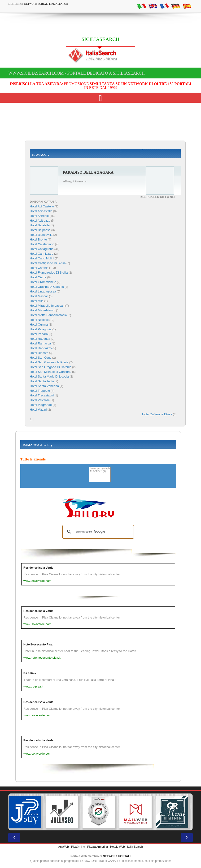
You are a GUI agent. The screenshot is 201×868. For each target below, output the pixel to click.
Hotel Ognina (39, 324)
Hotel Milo (37, 301)
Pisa (74, 847)
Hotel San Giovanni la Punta (49, 362)
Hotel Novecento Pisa (38, 645)
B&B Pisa (30, 673)
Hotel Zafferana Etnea (157, 414)
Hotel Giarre (38, 277)
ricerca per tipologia (100, 468)
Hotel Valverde (40, 400)
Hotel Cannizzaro (42, 254)
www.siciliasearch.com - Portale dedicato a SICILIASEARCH (76, 73)
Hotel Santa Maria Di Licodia (49, 376)
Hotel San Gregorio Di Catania (51, 367)
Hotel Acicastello (41, 211)
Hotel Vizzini (38, 410)
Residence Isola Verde (38, 568)
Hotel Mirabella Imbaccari (47, 306)
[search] (97, 532)
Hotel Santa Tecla (42, 381)
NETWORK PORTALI (117, 856)
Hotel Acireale (39, 216)
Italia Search (135, 847)
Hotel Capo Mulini (42, 258)
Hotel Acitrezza (40, 221)
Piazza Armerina (98, 847)
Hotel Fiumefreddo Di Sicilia (49, 273)
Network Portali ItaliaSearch (46, 4)
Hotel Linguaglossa (43, 291)
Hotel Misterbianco (43, 310)
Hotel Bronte (38, 239)
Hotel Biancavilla (41, 235)
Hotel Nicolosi (39, 320)
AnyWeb (63, 847)
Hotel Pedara (39, 334)
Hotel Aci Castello (42, 206)
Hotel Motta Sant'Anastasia (48, 315)
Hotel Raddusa (40, 339)
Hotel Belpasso (40, 230)
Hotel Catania (39, 268)
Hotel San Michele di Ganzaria (51, 372)
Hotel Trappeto (40, 391)
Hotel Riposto (39, 353)
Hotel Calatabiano (42, 244)
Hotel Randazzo (41, 348)
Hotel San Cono (41, 358)
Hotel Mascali (39, 296)
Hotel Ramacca (40, 343)
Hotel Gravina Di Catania (47, 287)
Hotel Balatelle (40, 225)
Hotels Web (118, 847)
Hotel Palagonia (41, 329)
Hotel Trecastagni (42, 395)
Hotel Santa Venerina (44, 386)
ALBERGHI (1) (100, 471)
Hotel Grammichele (43, 282)
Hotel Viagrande (41, 405)
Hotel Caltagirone (42, 249)
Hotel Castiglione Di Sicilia (48, 263)
